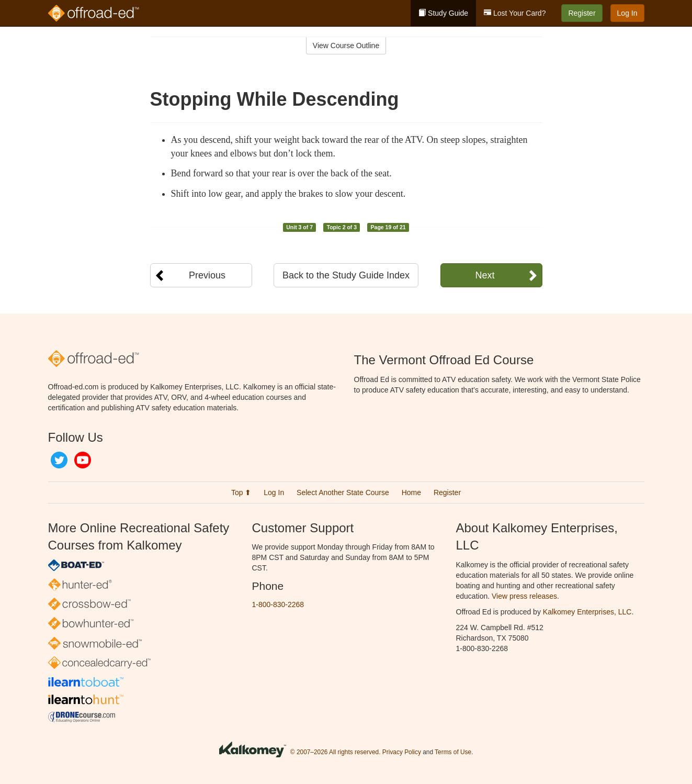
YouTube (83, 460)
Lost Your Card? (515, 13)
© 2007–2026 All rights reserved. (336, 752)
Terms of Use (453, 752)
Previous (207, 275)
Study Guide (443, 13)
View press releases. (525, 596)
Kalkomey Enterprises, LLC (587, 612)
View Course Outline (346, 46)
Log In (627, 13)
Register (582, 13)
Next (485, 275)
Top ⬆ (241, 492)
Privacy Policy (402, 752)
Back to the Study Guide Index (346, 275)
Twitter (59, 460)
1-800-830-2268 (278, 604)
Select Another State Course (343, 492)
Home (411, 492)
